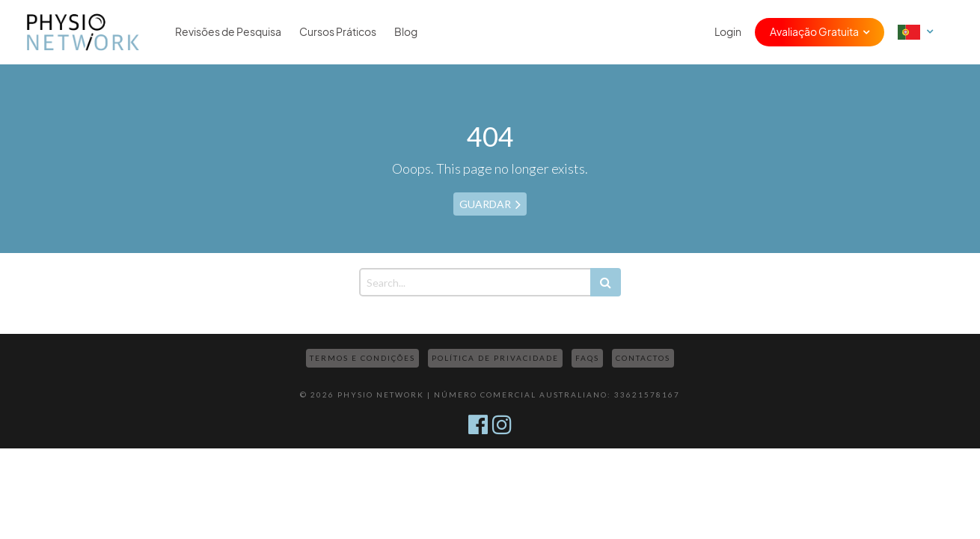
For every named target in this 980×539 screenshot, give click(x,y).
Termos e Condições (362, 358)
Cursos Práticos (338, 32)
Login (728, 32)
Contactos (643, 358)
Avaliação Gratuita (814, 32)
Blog (406, 32)
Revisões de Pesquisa (228, 32)
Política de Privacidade (495, 358)
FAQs (587, 358)
